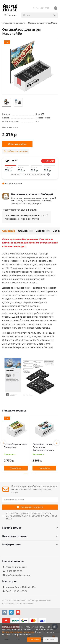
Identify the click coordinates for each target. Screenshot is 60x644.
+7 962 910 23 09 (14, 571)
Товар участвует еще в (19, 210)
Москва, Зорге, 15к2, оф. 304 (21, 587)
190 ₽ (45, 215)
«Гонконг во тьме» (43, 272)
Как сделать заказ (30, 536)
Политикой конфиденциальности (18, 632)
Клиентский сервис (16, 567)
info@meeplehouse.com (18, 575)
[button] (3, 443)
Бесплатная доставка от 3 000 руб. (32, 194)
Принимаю (34, 640)
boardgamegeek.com (20, 272)
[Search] (40, 15)
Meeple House (43, 118)
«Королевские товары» (25, 283)
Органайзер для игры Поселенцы (15, 446)
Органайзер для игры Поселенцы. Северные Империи (44, 447)
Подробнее (50, 640)
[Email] (30, 500)
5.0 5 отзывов (12, 184)
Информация (30, 544)
